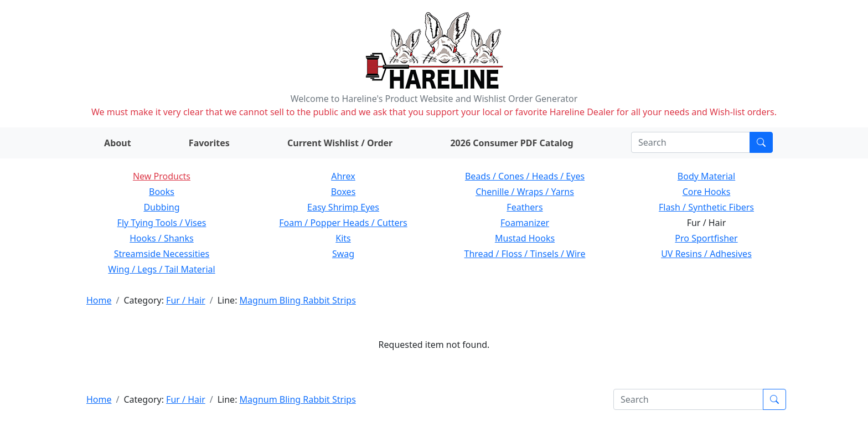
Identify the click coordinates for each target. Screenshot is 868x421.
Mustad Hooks (525, 238)
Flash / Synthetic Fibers (706, 207)
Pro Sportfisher (706, 238)
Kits (343, 238)
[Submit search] (761, 142)
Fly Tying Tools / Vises (162, 223)
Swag (343, 254)
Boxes (343, 192)
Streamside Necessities (162, 254)
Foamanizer (525, 223)
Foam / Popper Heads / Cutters (343, 223)
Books (162, 192)
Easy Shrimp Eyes (343, 207)
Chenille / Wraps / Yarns (525, 192)
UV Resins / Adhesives (706, 254)
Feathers (525, 207)
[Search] (691, 142)
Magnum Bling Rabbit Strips (298, 300)
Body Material (706, 176)
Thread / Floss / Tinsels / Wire (525, 254)
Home (99, 300)
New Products (162, 176)
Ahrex (343, 176)
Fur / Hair (186, 300)
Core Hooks (707, 192)
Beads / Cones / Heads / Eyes (525, 176)
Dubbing (161, 207)
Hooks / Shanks (161, 238)
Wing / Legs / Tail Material (161, 269)
